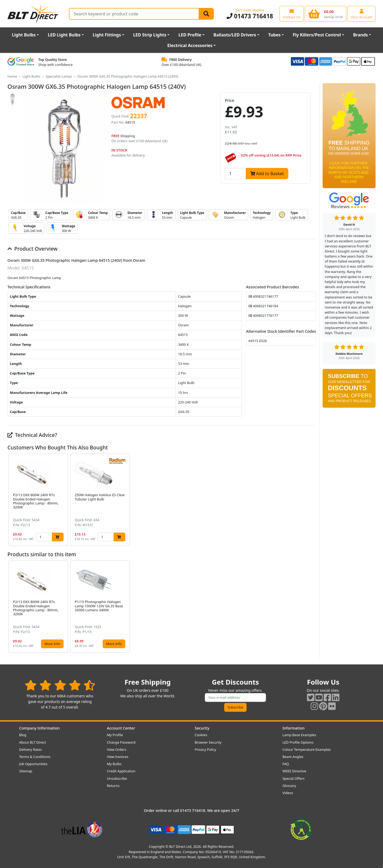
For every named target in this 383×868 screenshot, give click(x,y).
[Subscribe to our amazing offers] (235, 698)
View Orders (117, 749)
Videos (288, 793)
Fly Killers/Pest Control (317, 35)
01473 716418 (250, 16)
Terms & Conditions (35, 757)
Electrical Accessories (190, 45)
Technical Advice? (32, 435)
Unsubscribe (117, 778)
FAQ (286, 764)
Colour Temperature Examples (307, 749)
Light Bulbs (24, 35)
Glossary (289, 786)
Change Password (121, 742)
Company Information (39, 728)
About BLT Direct (33, 742)
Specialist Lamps (59, 76)
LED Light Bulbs (64, 35)
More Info (52, 644)
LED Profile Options (298, 742)
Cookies (201, 735)
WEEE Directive (294, 771)
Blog (23, 735)
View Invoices (118, 757)
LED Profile (190, 35)
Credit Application (121, 771)
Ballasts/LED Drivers (235, 35)
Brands (360, 35)
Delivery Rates (30, 749)
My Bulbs (114, 764)
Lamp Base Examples (299, 735)
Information (294, 728)
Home (12, 76)
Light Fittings (107, 35)
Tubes (275, 35)
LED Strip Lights (150, 35)
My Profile (115, 735)
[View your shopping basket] (326, 14)
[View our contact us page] (292, 14)
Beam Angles (293, 757)
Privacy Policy (205, 749)
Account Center (121, 728)
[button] (312, 500)
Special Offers (294, 778)
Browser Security (208, 742)
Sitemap (26, 771)
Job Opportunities (33, 764)
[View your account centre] (361, 14)
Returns (113, 786)
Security (202, 728)
